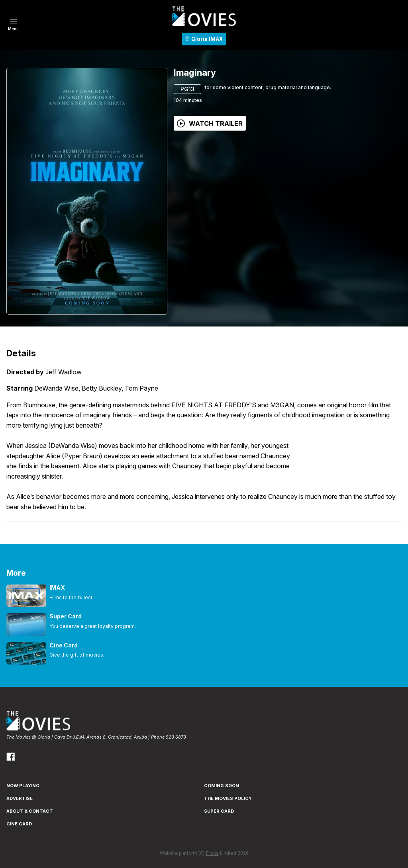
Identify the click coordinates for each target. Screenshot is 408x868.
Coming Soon (222, 786)
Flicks (212, 853)
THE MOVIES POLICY (228, 798)
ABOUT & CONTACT (30, 811)
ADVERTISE (20, 798)
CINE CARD (19, 824)
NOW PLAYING (23, 786)
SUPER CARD (219, 811)
